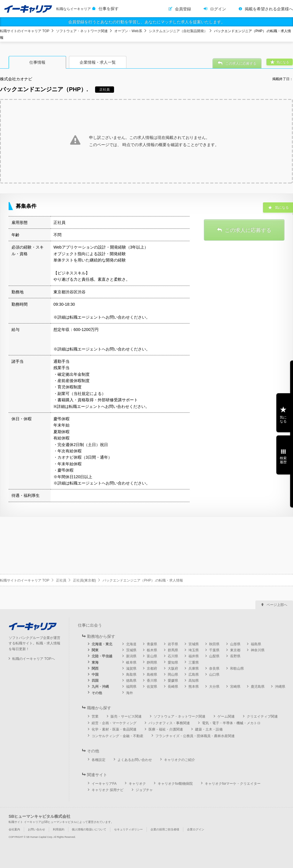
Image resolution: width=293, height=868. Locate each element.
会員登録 (183, 9)
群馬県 (173, 650)
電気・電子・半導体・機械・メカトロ (231, 723)
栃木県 (152, 650)
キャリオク (137, 784)
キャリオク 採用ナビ (108, 790)
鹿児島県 (258, 687)
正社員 (61, 580)
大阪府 (173, 669)
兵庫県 (194, 669)
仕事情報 (37, 62)
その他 (97, 693)
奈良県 (214, 669)
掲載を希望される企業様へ (269, 9)
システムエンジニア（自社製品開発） (178, 31)
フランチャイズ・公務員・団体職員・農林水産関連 (195, 736)
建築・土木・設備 (209, 729)
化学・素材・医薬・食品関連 (114, 729)
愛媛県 (173, 681)
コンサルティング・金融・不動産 (117, 736)
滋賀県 (131, 669)
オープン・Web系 (128, 31)
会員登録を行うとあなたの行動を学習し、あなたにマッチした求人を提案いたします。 (146, 22)
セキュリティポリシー (128, 829)
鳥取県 (131, 675)
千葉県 (214, 650)
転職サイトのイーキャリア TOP (25, 31)
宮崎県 (235, 687)
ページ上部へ (277, 605)
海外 (130, 693)
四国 (95, 681)
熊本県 (194, 687)
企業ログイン (196, 829)
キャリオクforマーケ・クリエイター (233, 784)
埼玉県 (194, 650)
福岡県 (131, 687)
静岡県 (152, 662)
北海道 (131, 644)
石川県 (173, 656)
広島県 (194, 675)
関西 (95, 669)
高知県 (194, 681)
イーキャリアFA (104, 784)
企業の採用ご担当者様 (165, 829)
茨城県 (131, 650)
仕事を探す (109, 9)
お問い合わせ (36, 829)
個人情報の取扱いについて (89, 829)
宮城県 (194, 644)
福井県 (194, 656)
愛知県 (173, 662)
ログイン (218, 9)
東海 (95, 662)
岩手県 (173, 644)
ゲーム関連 (226, 716)
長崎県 (173, 687)
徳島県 (131, 681)
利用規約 (59, 829)
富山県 (152, 656)
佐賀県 (152, 687)
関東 (95, 650)
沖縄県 (280, 687)
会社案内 (14, 829)
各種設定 (99, 760)
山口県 (214, 675)
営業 (95, 716)
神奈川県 (258, 650)
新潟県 (131, 656)
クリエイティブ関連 (262, 716)
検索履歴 (283, 460)
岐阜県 (131, 662)
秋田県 (214, 644)
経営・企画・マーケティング (114, 723)
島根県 (152, 675)
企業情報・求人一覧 (98, 62)
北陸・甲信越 (102, 656)
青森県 (152, 644)
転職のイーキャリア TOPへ (34, 659)
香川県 (152, 681)
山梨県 (214, 656)
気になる (283, 419)
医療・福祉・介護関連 (166, 729)
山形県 (235, 644)
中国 (95, 675)
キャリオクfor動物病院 (175, 784)
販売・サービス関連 (126, 716)
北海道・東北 (102, 644)
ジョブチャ (144, 790)
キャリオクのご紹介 (180, 760)
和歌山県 (237, 669)
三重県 (194, 662)
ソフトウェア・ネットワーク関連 (82, 31)
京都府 (152, 669)
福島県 (256, 644)
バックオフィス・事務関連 (169, 723)
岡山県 (173, 675)
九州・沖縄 (100, 687)
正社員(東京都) (84, 580)
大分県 (214, 687)
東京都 (235, 650)
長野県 (235, 656)
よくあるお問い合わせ (135, 760)
